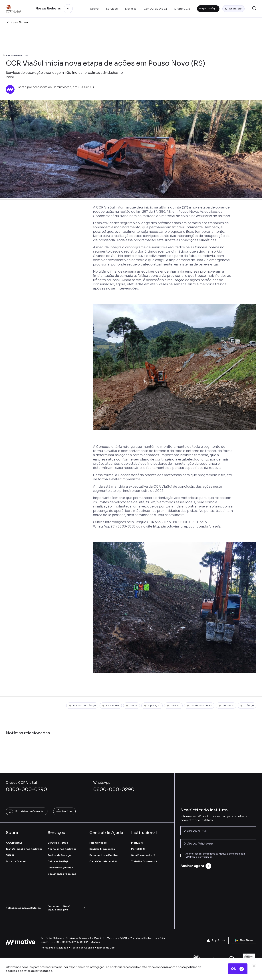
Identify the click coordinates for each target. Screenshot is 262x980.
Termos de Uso (106, 948)
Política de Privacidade (54, 948)
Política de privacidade (200, 857)
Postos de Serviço (59, 855)
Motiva (137, 843)
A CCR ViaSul (14, 843)
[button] (233, 9)
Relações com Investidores (23, 908)
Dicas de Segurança (60, 868)
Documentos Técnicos (62, 874)
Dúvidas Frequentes (102, 849)
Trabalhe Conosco (145, 861)
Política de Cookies (82, 948)
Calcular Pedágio (59, 861)
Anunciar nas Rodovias (62, 849)
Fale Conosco (98, 843)
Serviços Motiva (58, 843)
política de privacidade (36, 971)
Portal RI (138, 849)
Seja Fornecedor (144, 855)
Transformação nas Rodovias (24, 849)
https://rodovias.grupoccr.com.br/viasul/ (187, 526)
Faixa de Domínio (17, 861)
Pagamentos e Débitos (104, 855)
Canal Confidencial (103, 861)
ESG (10, 855)
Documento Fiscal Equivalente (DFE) (66, 908)
